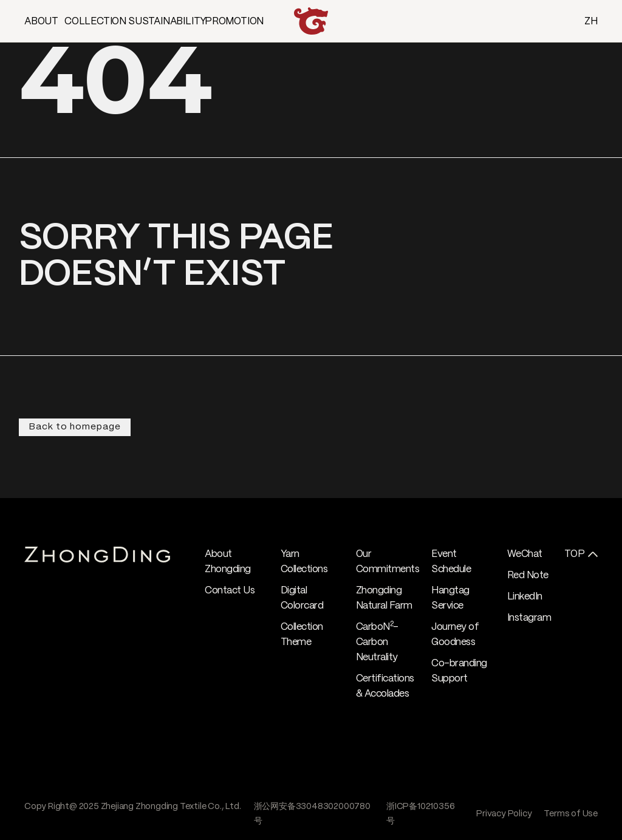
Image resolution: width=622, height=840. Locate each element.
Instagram (529, 618)
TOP (575, 554)
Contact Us (230, 591)
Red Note (528, 575)
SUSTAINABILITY (167, 22)
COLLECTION (95, 22)
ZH (591, 22)
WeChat (525, 554)
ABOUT (41, 22)
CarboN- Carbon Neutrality (377, 642)
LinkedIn (525, 597)
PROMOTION (234, 22)
